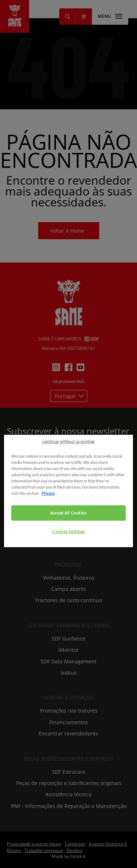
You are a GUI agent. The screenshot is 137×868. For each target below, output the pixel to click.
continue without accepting (68, 479)
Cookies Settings (68, 569)
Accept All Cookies (68, 551)
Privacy (48, 531)
